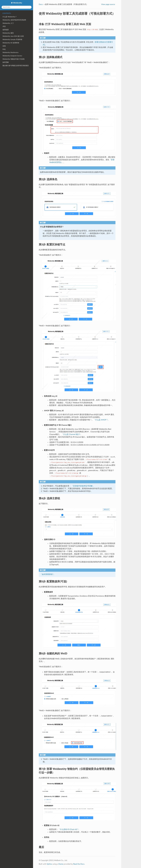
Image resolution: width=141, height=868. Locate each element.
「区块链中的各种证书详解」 (83, 486)
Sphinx (49, 864)
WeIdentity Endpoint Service (12, 56)
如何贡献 (6, 62)
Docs (41, 4)
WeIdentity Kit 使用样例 (11, 43)
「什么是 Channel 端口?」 (72, 434)
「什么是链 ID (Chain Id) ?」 (69, 829)
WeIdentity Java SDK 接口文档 (13, 36)
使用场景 (6, 30)
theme (61, 864)
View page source (108, 4)
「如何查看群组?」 (48, 574)
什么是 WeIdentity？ (10, 17)
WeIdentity (17, 3)
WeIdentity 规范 (8, 33)
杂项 (4, 46)
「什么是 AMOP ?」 (101, 420)
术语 (4, 26)
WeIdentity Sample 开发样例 (12, 40)
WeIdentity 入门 (8, 23)
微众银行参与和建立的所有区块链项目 (16, 66)
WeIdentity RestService (10, 52)
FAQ (4, 49)
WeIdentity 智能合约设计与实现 (13, 59)
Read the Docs (79, 864)
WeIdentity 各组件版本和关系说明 (14, 20)
